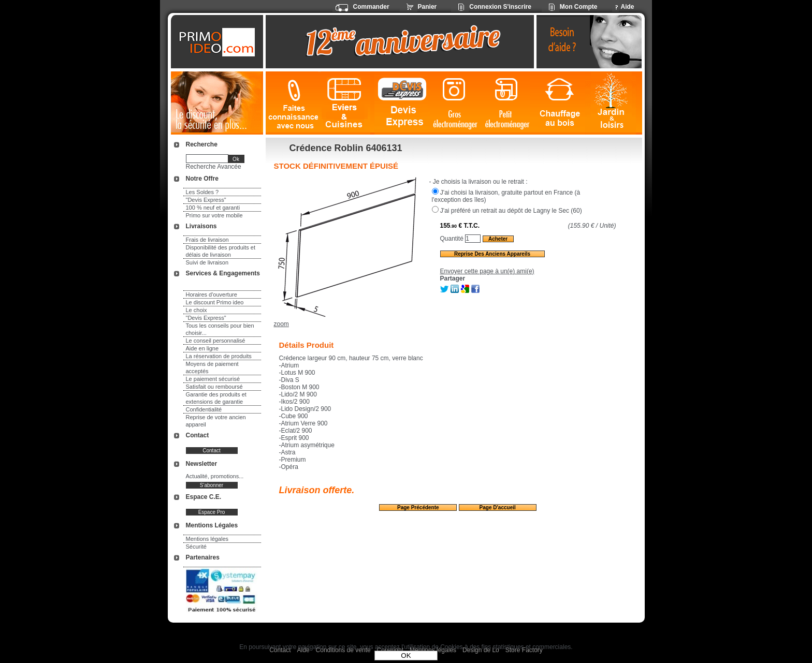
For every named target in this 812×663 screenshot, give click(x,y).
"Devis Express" (206, 200)
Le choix (197, 310)
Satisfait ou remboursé (214, 387)
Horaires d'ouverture (212, 294)
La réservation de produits (219, 356)
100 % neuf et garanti (213, 208)
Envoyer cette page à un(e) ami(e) (487, 271)
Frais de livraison (207, 240)
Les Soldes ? (202, 192)
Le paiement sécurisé (213, 379)
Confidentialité (204, 409)
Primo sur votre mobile (214, 215)
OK (406, 655)
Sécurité (196, 547)
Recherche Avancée (214, 167)
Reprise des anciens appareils (492, 254)
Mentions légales (207, 539)
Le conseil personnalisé (216, 341)
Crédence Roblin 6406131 (346, 148)
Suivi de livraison (207, 262)
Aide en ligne (202, 348)
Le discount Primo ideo (215, 302)
